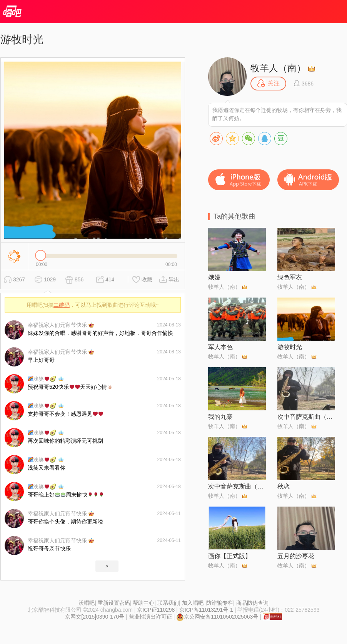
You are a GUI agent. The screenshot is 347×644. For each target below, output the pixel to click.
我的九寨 (220, 417)
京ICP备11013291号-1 (206, 610)
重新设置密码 (114, 603)
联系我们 (168, 603)
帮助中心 (143, 603)
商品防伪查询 (252, 603)
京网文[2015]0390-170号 (95, 617)
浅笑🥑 (42, 379)
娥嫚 (214, 277)
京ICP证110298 (156, 610)
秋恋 (284, 486)
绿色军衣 (290, 277)
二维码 (62, 305)
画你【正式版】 (230, 556)
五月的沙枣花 (296, 556)
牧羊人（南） (278, 68)
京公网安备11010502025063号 (217, 617)
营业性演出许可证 (150, 617)
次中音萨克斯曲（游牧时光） (237, 486)
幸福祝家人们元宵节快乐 (57, 325)
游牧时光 (290, 347)
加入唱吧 (193, 603)
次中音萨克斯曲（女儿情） (306, 417)
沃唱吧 (87, 603)
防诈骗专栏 (220, 603)
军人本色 (220, 347)
